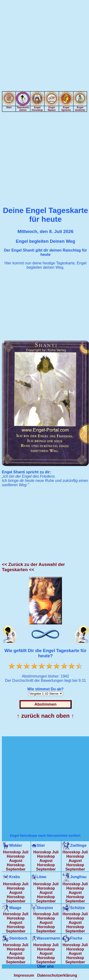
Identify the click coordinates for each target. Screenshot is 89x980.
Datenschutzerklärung (57, 975)
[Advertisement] (44, 47)
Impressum (24, 975)
